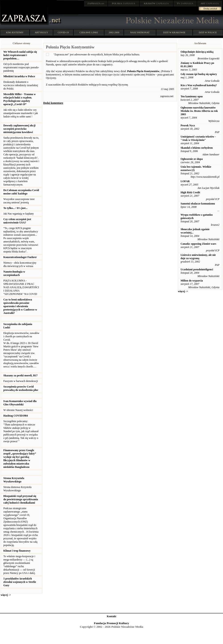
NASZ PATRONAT (140, 32)
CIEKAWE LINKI (89, 32)
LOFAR (185, 181)
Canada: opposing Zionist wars (198, 244)
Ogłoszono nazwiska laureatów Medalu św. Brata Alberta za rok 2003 (199, 111)
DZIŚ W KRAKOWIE (174, 32)
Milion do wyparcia (192, 281)
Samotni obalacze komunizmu (198, 204)
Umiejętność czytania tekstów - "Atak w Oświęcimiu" (198, 138)
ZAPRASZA (124, 3)
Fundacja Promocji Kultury (111, 623)
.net (96, 3)
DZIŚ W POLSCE (208, 32)
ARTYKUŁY (41, 32)
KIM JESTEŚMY (15, 32)
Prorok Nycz (188, 125)
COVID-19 (63, 32)
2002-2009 (114, 32)
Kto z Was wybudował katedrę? (199, 85)
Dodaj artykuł (210, 8)
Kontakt (112, 616)
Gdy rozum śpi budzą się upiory (199, 74)
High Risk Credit (190, 192)
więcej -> (6, 595)
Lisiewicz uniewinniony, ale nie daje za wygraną (198, 257)
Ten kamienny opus (192, 96)
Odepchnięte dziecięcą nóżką (197, 52)
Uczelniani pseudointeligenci (197, 269)
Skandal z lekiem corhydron (197, 148)
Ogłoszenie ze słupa (192, 159)
